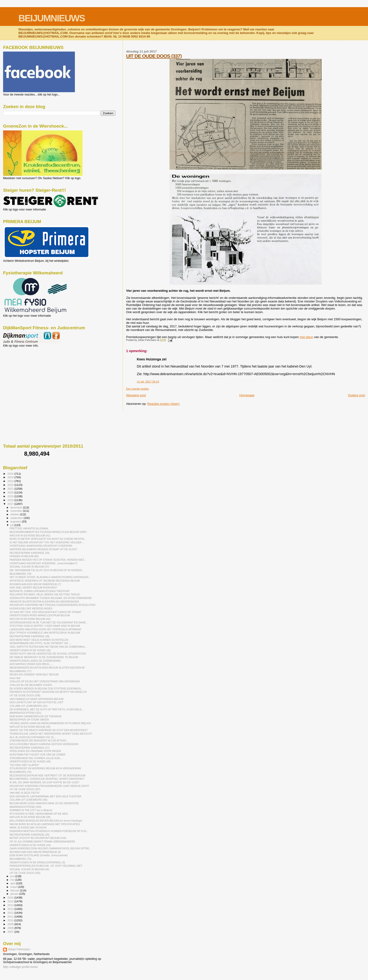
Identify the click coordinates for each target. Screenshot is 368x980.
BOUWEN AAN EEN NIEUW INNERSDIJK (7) (35, 584)
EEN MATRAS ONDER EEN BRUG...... (31, 664)
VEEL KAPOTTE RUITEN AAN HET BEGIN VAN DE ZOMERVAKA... (48, 647)
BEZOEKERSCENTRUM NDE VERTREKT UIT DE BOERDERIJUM (47, 775)
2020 (11, 492)
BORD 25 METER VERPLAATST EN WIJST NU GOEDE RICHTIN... (48, 539)
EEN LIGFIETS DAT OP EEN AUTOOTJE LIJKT (36, 702)
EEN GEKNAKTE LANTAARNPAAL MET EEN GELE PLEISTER (45, 796)
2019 (11, 496)
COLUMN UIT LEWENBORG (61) (28, 706)
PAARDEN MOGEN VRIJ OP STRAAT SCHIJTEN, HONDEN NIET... (48, 560)
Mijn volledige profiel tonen (20, 967)
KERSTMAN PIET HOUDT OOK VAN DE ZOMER (37, 755)
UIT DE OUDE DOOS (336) (25, 873)
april (13, 883)
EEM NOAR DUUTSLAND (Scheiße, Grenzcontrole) (39, 855)
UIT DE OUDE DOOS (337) (154, 56)
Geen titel (15, 678)
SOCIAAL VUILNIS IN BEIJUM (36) (29, 869)
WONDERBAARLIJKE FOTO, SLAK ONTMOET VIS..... (41, 643)
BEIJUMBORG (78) (20, 574)
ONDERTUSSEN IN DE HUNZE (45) (30, 761)
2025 (11, 474)
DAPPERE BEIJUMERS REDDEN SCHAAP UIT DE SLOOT (43, 549)
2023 (11, 481)
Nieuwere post (136, 395)
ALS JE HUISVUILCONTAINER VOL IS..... (33, 737)
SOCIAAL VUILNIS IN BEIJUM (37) (29, 567)
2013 (11, 909)
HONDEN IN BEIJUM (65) (24, 556)
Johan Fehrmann (19, 949)
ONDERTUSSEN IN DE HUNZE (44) (30, 845)
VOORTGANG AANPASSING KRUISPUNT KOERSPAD (41, 546)
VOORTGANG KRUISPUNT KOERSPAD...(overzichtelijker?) (43, 563)
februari (15, 890)
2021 (11, 489)
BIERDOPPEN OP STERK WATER (29, 720)
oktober (15, 514)
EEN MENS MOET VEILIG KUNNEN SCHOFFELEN (39, 640)
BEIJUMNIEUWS (51, 18)
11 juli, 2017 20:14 (148, 382)
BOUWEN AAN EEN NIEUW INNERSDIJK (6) (35, 852)
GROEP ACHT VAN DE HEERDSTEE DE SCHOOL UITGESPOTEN (48, 654)
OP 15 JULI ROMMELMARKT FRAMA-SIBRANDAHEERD (42, 841)
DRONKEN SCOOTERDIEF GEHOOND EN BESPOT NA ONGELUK (48, 692)
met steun (306, 337)
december (17, 507)
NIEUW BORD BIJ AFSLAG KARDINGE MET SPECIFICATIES (45, 824)
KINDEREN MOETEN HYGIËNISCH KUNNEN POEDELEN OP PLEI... (49, 831)
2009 (11, 924)
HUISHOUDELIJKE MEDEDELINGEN (31, 608)
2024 (11, 477)
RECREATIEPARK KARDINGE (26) (29, 835)
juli (12, 525)
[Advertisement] (24, 373)
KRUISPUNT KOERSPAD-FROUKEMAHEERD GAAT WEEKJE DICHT (49, 786)
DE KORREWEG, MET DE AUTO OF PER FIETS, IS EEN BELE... (47, 709)
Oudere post (356, 395)
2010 (11, 920)
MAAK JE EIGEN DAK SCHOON (28, 827)
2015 (11, 901)
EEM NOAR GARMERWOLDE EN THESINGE (36, 716)
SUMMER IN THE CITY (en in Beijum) (31, 810)
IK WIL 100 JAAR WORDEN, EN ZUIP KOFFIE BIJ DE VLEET (44, 782)
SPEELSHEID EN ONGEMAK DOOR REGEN (35, 751)
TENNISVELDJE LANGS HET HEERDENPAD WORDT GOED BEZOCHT (51, 734)
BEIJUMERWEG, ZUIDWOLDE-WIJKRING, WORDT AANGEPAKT (47, 779)
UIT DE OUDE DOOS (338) (25, 695)
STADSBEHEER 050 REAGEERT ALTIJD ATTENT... (39, 741)
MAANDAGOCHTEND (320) (25, 807)
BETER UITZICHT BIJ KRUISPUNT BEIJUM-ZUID (38, 838)
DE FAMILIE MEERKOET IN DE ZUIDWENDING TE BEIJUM (44, 657)
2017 (11, 504)
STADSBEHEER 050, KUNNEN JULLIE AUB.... (36, 758)
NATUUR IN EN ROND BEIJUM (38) (30, 817)
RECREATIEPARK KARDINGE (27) (29, 748)
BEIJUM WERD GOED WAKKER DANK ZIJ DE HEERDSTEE (44, 803)
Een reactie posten (137, 389)
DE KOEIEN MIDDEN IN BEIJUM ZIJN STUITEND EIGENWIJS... (46, 688)
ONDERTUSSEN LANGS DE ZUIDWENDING (35, 661)
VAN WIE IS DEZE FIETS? (25, 793)
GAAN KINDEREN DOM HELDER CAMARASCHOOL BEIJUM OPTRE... (50, 848)
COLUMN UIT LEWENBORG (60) (28, 800)
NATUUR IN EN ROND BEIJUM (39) (30, 727)
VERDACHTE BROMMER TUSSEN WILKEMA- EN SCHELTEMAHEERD (51, 598)
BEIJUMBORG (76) (20, 772)
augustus (16, 521)
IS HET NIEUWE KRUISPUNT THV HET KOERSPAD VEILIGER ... (47, 542)
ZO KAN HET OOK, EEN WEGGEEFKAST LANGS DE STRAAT (45, 612)
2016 (11, 897)
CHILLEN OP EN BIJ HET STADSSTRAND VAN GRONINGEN (45, 681)
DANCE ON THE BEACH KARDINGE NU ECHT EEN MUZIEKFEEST (49, 730)
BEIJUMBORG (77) (20, 671)
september (17, 518)
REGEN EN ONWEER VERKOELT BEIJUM (34, 674)
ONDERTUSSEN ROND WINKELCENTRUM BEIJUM (40, 615)
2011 (11, 916)
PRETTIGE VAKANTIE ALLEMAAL (29, 528)
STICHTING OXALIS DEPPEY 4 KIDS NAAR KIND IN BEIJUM (45, 626)
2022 (11, 485)
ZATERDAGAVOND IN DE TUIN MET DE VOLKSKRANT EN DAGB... (48, 622)
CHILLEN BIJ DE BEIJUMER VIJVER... (32, 685)
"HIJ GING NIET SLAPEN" (24, 765)
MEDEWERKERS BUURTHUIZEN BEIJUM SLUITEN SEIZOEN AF (47, 668)
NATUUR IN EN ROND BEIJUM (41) (30, 535)
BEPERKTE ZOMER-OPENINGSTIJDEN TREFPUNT (40, 591)
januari (15, 894)
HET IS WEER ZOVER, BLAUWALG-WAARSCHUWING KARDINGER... (50, 577)
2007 (11, 932)
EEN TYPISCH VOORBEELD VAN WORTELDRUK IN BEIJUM (45, 633)
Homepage (247, 395)
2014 (11, 905)
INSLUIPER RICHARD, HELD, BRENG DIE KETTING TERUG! (45, 594)
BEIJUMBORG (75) (20, 859)
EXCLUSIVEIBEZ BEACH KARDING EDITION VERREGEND (44, 744)
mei (13, 880)
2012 (11, 913)
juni (13, 876)
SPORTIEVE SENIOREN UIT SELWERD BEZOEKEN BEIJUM (45, 581)
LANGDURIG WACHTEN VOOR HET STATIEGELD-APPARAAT (46, 629)
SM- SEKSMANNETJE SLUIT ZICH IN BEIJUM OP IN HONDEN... (47, 570)
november (17, 511)
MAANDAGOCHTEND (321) (25, 713)
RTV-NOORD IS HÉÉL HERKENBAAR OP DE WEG (39, 814)
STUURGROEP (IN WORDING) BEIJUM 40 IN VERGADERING (45, 768)
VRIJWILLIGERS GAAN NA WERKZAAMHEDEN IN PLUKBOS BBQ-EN (50, 723)
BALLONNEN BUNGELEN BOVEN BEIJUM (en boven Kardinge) (46, 821)
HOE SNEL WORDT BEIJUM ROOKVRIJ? (33, 588)
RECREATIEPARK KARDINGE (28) (29, 636)
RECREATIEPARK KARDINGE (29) (29, 553)
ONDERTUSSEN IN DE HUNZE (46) (30, 650)
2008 (11, 928)
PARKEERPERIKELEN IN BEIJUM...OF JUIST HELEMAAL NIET (46, 866)
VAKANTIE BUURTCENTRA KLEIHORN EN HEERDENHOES (44, 602)
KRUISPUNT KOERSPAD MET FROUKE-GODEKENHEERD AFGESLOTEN (52, 605)
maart (14, 887)
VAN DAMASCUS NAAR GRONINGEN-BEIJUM (36, 699)
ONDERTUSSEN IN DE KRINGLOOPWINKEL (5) (37, 862)
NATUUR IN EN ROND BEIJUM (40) (30, 619)
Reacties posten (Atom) (163, 404)
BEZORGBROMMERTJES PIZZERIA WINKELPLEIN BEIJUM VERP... (49, 532)
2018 (11, 500)
